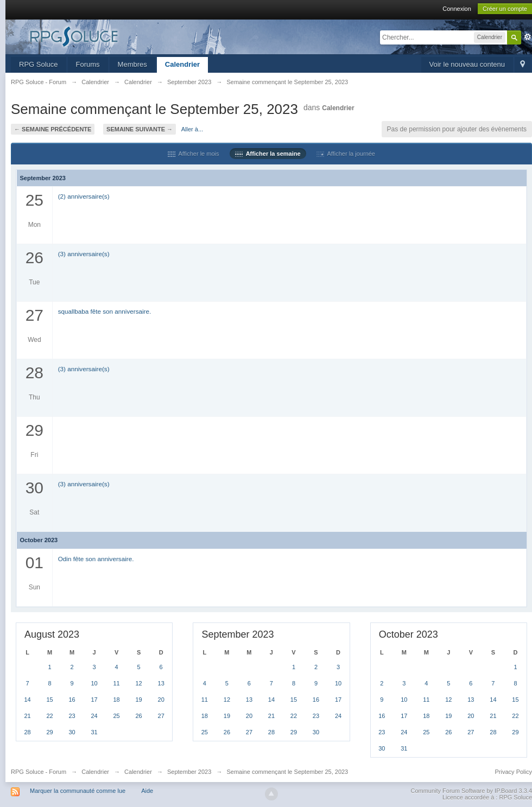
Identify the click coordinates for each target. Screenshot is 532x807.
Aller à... (192, 129)
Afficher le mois (194, 154)
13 (161, 683)
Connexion (457, 9)
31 (94, 732)
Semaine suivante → (140, 129)
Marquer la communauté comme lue (78, 791)
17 (94, 700)
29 (49, 732)
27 (161, 716)
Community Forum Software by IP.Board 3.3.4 (471, 791)
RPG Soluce (39, 64)
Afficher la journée (346, 154)
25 (116, 716)
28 (27, 732)
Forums (88, 64)
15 (49, 700)
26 (138, 716)
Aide (147, 791)
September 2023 (189, 772)
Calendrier (182, 64)
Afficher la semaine (268, 154)
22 (49, 716)
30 (72, 732)
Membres (132, 64)
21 (27, 716)
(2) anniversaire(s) (84, 196)
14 (27, 700)
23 (72, 716)
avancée (528, 37)
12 (138, 683)
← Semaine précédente (53, 129)
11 (116, 683)
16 (72, 700)
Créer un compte (505, 9)
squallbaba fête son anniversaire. (105, 311)
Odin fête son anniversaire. (96, 559)
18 (116, 700)
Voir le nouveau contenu (467, 64)
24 (94, 716)
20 (161, 700)
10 (94, 683)
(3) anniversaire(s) (84, 254)
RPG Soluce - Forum (39, 772)
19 (138, 700)
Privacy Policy (514, 772)
